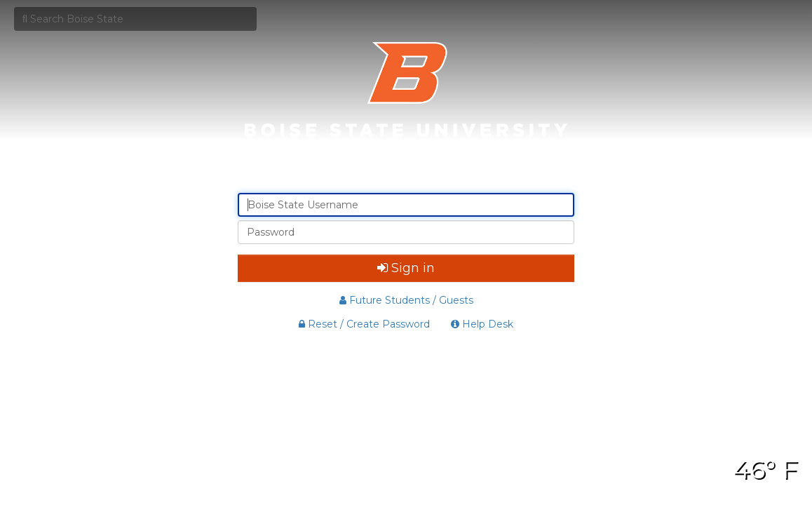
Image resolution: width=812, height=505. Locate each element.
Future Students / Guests (406, 300)
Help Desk (482, 324)
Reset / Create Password (364, 324)
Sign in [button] (406, 268)
